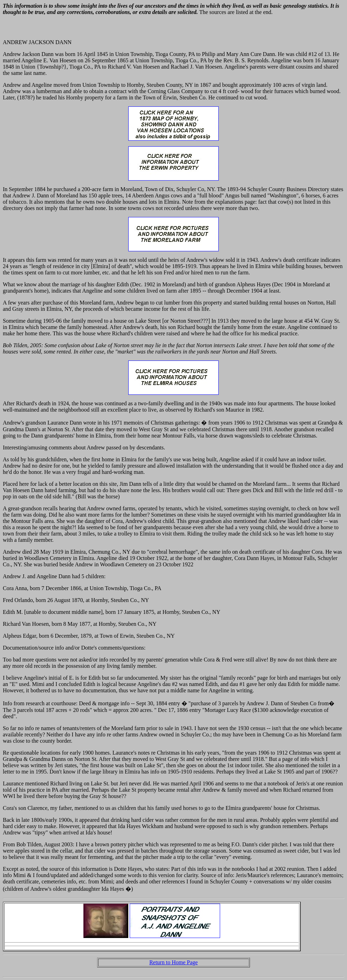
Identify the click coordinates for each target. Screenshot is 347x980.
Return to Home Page (173, 962)
